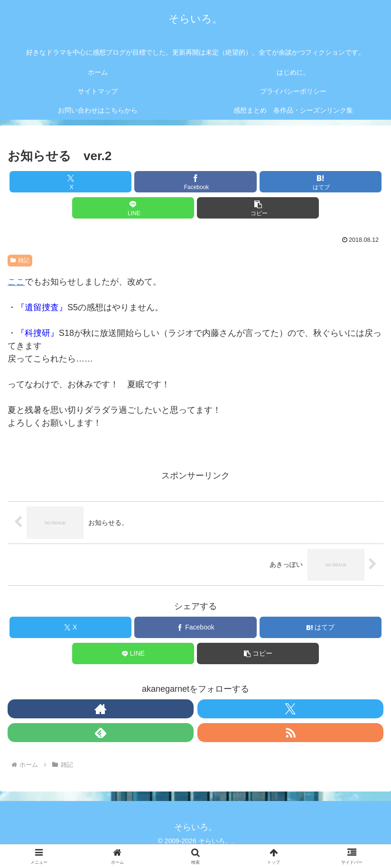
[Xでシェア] (70, 182)
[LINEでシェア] (133, 208)
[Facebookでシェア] (195, 182)
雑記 (20, 260)
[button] (258, 208)
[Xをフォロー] (290, 709)
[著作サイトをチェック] (101, 709)
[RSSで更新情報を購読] (290, 733)
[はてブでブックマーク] (321, 182)
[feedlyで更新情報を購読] (101, 733)
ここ (16, 282)
